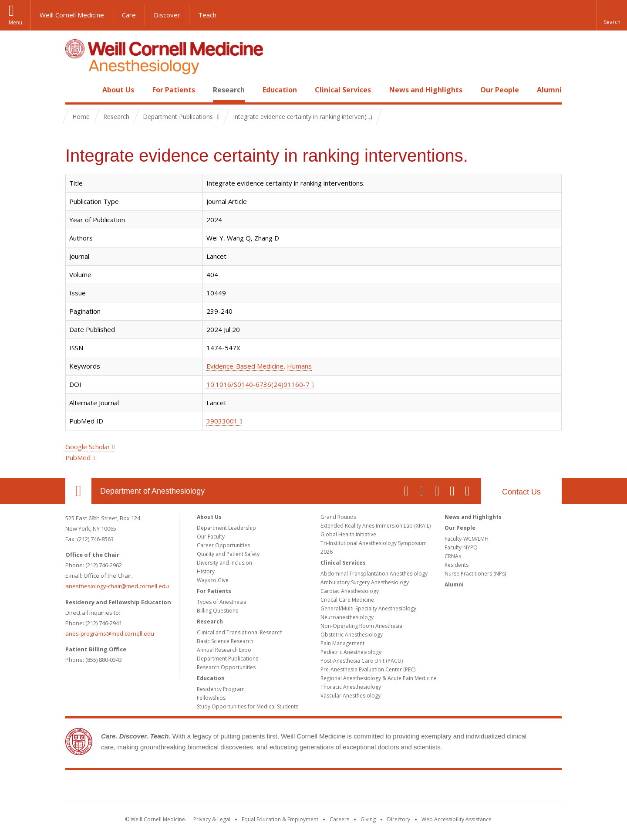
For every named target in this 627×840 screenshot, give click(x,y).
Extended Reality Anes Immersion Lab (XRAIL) (376, 526)
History (206, 571)
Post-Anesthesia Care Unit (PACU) (362, 661)
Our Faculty (211, 537)
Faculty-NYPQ (461, 547)
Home (75, 90)
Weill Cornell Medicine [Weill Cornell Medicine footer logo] (313, 788)
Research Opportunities (226, 667)
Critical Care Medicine (347, 600)
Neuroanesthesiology (347, 617)
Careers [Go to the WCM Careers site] (339, 819)
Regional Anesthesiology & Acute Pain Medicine (379, 678)
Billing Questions (217, 611)
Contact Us (521, 492)
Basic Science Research (225, 641)
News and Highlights (426, 90)
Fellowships (211, 698)
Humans (299, 366)
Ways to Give (213, 580)
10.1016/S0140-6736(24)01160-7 (258, 384)
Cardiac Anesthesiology (350, 591)
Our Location (78, 491)
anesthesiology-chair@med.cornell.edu (117, 586)
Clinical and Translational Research (240, 632)
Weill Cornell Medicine (72, 15)
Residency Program (221, 689)
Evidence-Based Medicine (245, 366)
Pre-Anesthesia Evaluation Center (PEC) (368, 669)
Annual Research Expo (224, 650)
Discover (167, 15)
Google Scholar (88, 447)
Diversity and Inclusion (224, 563)
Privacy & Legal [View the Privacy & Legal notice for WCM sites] (212, 819)
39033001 (222, 421)
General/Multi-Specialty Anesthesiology (368, 608)
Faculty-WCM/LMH (467, 539)
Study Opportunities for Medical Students (248, 706)
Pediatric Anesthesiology (351, 652)
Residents (457, 565)
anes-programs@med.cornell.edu (110, 633)
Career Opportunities (223, 545)
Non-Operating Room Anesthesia (361, 626)
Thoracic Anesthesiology (351, 687)
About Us (118, 90)
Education (280, 90)
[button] (612, 15)
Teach (207, 15)
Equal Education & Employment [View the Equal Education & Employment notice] (280, 819)
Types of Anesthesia (222, 602)
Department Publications (228, 659)
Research (229, 90)
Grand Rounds (338, 517)
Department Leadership (226, 528)
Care (129, 15)
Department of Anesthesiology (152, 491)
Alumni (549, 90)
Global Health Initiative (348, 534)
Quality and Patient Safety (228, 554)
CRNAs (453, 556)
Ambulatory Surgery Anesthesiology (365, 582)
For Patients (174, 90)
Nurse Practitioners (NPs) (475, 574)
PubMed (78, 457)
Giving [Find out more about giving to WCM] (368, 819)
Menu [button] (15, 22)
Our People (500, 90)
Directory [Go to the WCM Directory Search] (399, 819)
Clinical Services (343, 90)
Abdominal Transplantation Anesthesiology (374, 574)
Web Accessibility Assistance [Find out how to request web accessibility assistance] (457, 819)
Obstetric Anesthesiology (352, 635)
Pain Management (342, 643)
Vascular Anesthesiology (351, 696)
